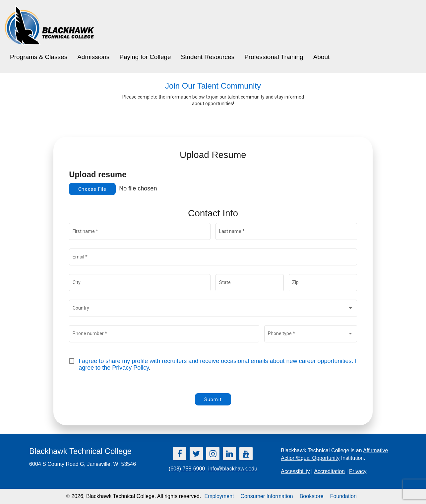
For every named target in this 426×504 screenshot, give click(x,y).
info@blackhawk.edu (233, 469)
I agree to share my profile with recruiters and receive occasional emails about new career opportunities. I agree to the (218, 364)
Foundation (343, 496)
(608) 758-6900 (187, 469)
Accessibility (295, 471)
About (322, 57)
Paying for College (145, 57)
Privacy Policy (130, 368)
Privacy (358, 471)
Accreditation (329, 471)
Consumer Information (267, 496)
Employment (219, 496)
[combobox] (213, 310)
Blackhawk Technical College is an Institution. (334, 454)
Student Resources (208, 57)
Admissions (93, 57)
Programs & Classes (39, 57)
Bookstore (312, 496)
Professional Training (274, 57)
